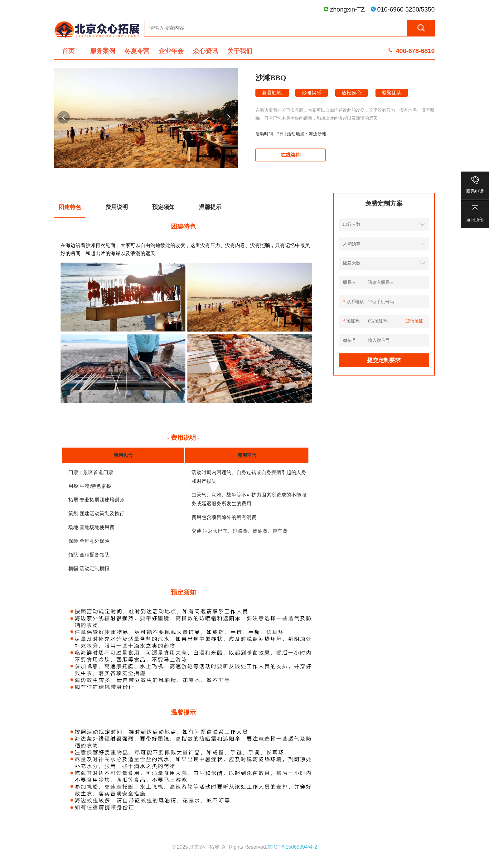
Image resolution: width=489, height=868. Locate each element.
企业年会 (171, 51)
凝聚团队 (392, 93)
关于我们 (240, 51)
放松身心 (351, 93)
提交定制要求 (384, 360)
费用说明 (117, 207)
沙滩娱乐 (312, 93)
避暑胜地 (272, 93)
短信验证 (414, 321)
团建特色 (70, 207)
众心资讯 (206, 51)
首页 (68, 51)
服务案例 (103, 51)
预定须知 (163, 207)
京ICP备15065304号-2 (292, 847)
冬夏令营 (137, 51)
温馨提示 (210, 207)
